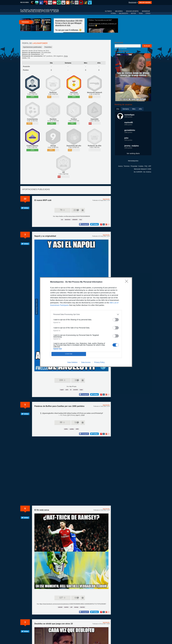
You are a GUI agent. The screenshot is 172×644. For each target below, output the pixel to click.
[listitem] (86, 331)
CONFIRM (70, 337)
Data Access (86, 346)
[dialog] (86, 322)
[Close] (127, 298)
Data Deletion (72, 346)
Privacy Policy (99, 346)
